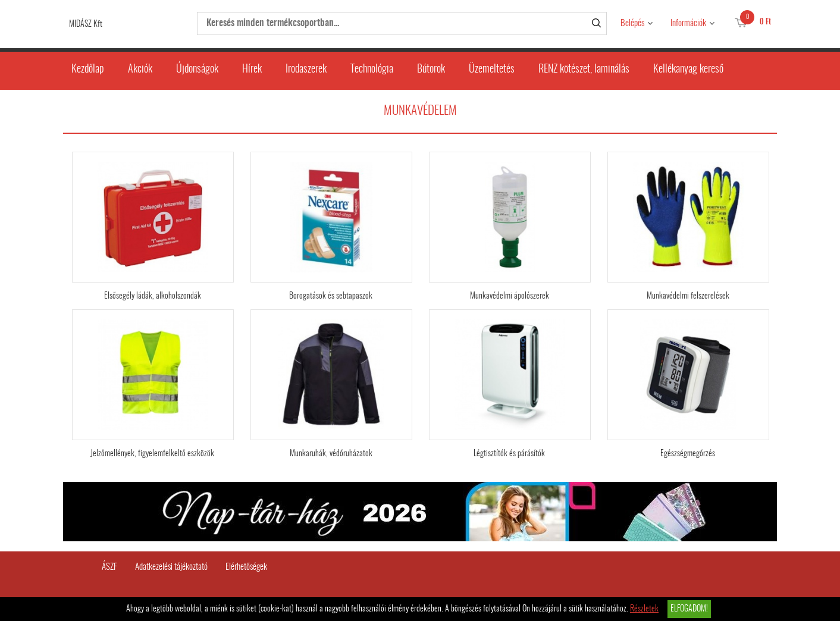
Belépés (632, 23)
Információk (688, 23)
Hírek (252, 70)
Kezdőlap (88, 70)
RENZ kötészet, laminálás (584, 70)
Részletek (644, 609)
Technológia (372, 70)
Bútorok (431, 70)
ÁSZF (109, 567)
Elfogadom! (689, 609)
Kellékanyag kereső (688, 70)
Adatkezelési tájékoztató (171, 567)
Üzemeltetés (492, 70)
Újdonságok (197, 70)
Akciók (140, 70)
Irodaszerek (306, 70)
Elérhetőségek (246, 567)
